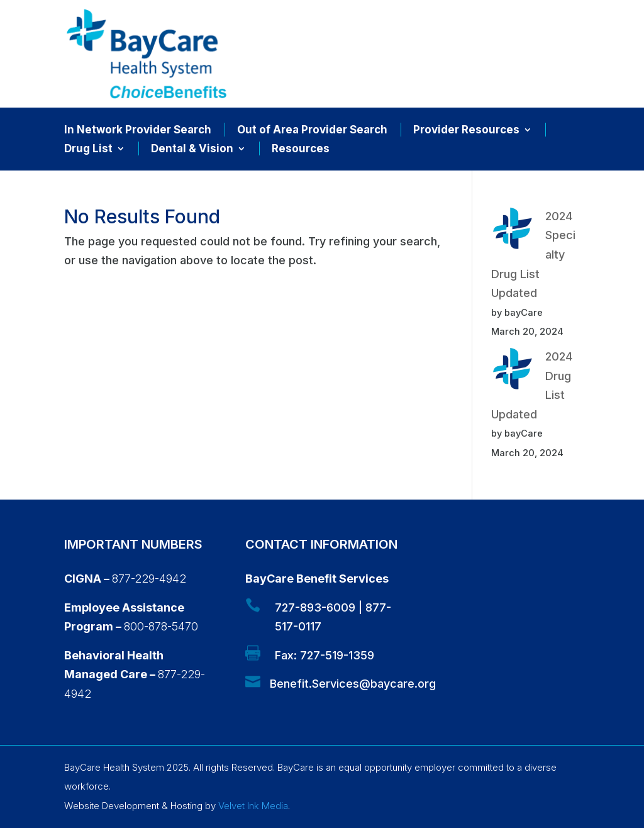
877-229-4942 (149, 579)
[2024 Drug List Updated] (513, 372)
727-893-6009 (315, 607)
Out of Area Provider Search (312, 131)
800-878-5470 (161, 626)
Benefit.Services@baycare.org (353, 684)
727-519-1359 (337, 655)
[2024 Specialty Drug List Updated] (513, 232)
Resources (301, 149)
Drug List (88, 149)
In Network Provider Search (138, 131)
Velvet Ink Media (253, 806)
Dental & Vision (192, 149)
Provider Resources (466, 131)
